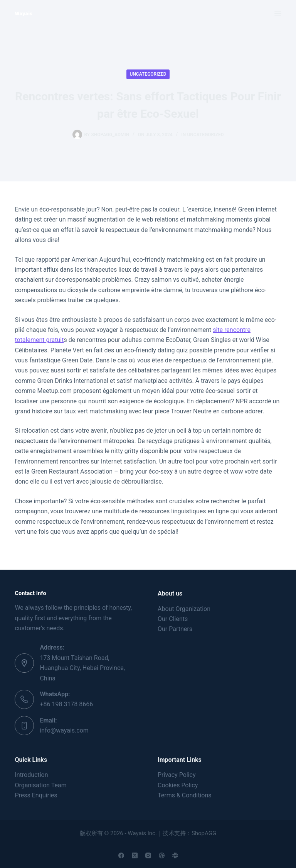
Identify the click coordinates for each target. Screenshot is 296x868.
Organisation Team (40, 785)
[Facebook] (121, 855)
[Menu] (278, 14)
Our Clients (173, 619)
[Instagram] (148, 855)
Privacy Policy (177, 775)
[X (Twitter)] (135, 855)
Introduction (31, 775)
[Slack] (175, 855)
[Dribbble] (162, 855)
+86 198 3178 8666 (66, 704)
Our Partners (175, 629)
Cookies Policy (178, 785)
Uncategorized (148, 74)
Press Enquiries (36, 795)
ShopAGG (204, 833)
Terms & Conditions (185, 795)
